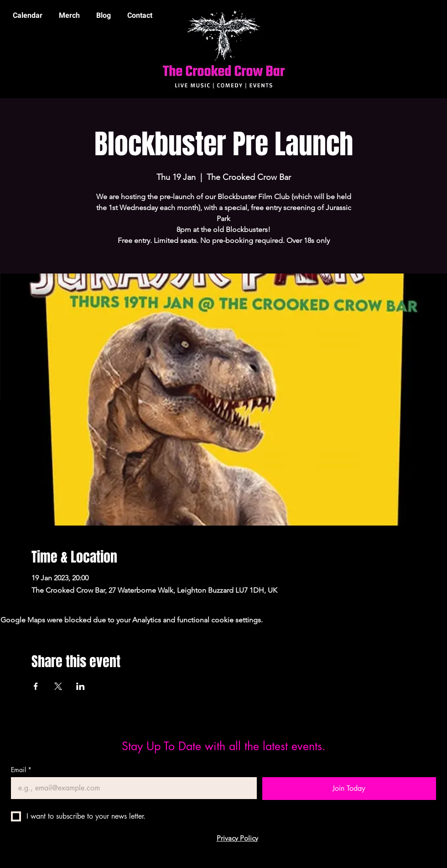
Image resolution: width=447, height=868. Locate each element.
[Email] (131, 788)
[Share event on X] (58, 686)
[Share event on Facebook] (36, 686)
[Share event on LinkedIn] (81, 686)
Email (21, 770)
